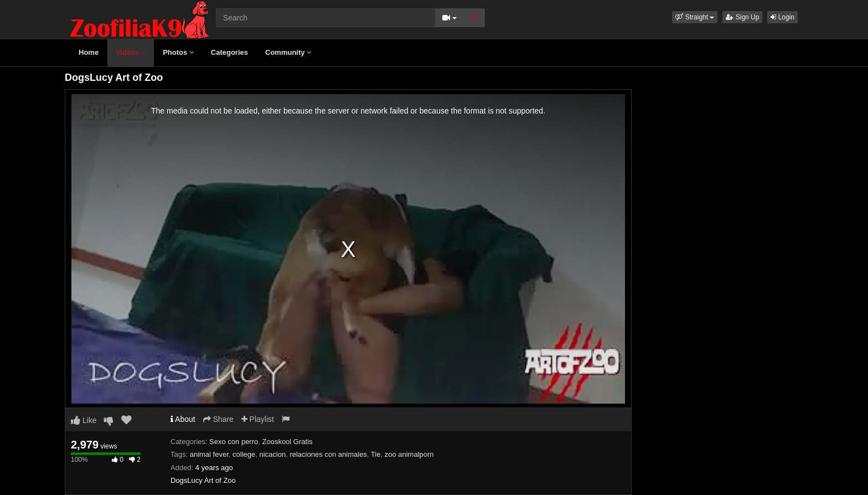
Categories (229, 52)
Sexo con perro (234, 442)
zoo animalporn (409, 454)
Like (84, 420)
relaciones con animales (328, 454)
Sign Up (742, 17)
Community (288, 52)
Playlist (258, 419)
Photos (178, 52)
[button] (695, 17)
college (244, 454)
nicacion (272, 454)
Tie (376, 454)
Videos (131, 52)
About (183, 419)
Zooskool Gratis (288, 442)
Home (89, 52)
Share (218, 419)
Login (782, 17)
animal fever (209, 454)
